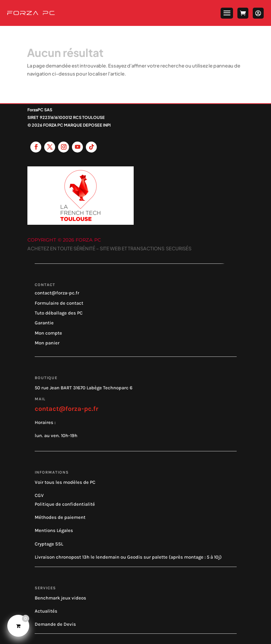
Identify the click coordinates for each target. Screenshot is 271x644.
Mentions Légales (54, 530)
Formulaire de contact (59, 303)
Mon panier (47, 343)
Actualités (46, 611)
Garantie (44, 323)
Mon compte (48, 333)
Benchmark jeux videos (60, 598)
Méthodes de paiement (60, 517)
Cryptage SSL (49, 544)
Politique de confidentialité (65, 504)
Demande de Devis (55, 624)
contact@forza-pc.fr (57, 293)
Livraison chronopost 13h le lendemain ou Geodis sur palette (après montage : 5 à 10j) (128, 557)
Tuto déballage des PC (59, 313)
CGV (39, 495)
